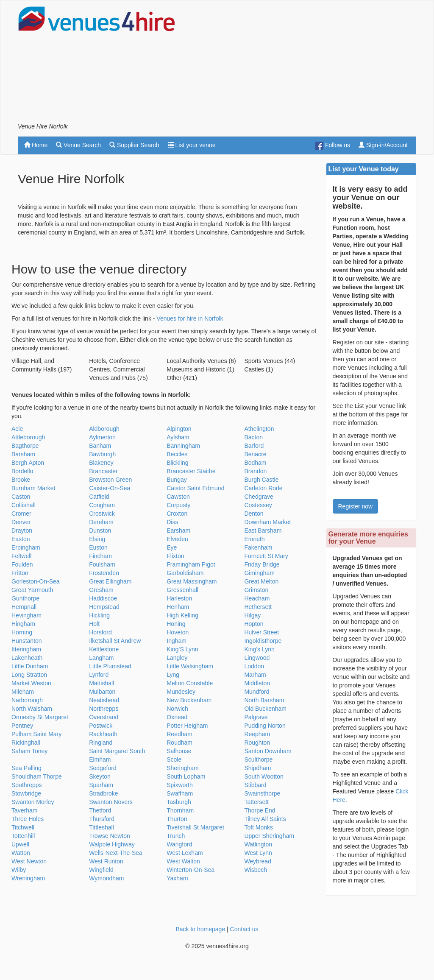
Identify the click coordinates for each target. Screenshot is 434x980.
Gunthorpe (25, 598)
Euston (98, 547)
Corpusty (178, 505)
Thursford (102, 819)
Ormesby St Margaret (40, 717)
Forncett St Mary (266, 556)
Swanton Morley (33, 802)
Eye (172, 547)
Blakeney (101, 463)
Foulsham (102, 564)
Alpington (179, 429)
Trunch (176, 836)
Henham (178, 607)
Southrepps (27, 785)
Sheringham (183, 768)
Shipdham (257, 768)
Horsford (100, 632)
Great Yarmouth (32, 590)
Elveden (177, 539)
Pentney (22, 726)
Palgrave (256, 717)
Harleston (179, 598)
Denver (21, 522)
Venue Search (78, 145)
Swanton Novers (111, 802)
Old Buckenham (265, 709)
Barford (254, 446)
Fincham (100, 556)
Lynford (99, 675)
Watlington (258, 844)
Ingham (177, 641)
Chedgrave (259, 497)
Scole (174, 759)
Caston (21, 497)
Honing (176, 624)
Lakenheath (27, 658)
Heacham (257, 598)
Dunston (100, 530)
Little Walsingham (190, 666)
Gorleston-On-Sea (36, 581)
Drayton (22, 530)
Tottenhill (23, 836)
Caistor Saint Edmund (195, 488)
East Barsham (263, 530)
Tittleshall (102, 827)
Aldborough (104, 429)
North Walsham (32, 709)
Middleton (257, 683)
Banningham (183, 446)
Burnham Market (33, 488)
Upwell (20, 844)
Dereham (101, 522)
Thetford (100, 810)
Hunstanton (27, 641)
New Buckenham (189, 700)
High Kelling (182, 615)
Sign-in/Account (383, 145)
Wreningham (28, 878)
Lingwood (257, 658)
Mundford (257, 692)
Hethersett (258, 607)
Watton (21, 853)
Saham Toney (29, 751)
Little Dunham (30, 666)
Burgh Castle (261, 480)
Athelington (259, 429)
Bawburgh (102, 454)
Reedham (179, 734)
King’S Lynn (182, 649)
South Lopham (186, 776)
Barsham (23, 454)
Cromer (21, 514)
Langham (101, 658)
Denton (254, 514)
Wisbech (256, 870)
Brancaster (103, 471)
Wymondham (106, 878)
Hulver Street (262, 632)
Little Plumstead (110, 666)
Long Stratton (29, 675)
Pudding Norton (265, 726)
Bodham (255, 463)
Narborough (27, 700)
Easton (21, 539)
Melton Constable (190, 683)
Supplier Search (134, 145)
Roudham (179, 743)
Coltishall (24, 505)
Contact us (244, 929)
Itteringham (26, 649)
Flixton (175, 556)
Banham (100, 446)
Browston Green (110, 480)
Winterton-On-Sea (191, 870)
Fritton (20, 573)
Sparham (101, 785)
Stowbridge (26, 793)
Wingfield (101, 870)
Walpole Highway (112, 844)
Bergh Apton (28, 463)
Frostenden (104, 573)
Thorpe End (260, 810)
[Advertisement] (317, 64)
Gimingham (259, 573)
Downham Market (267, 522)
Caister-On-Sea (110, 488)
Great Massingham (192, 581)
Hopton (254, 624)
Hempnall (24, 607)
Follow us (332, 146)
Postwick (101, 726)
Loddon (254, 666)
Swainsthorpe (262, 793)
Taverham (24, 810)
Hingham (23, 624)
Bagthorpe (25, 446)
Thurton (177, 819)
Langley (177, 658)
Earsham (178, 530)
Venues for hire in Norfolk (190, 318)
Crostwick (102, 514)
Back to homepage (200, 929)
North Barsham (264, 700)
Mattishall (102, 683)
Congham (102, 505)
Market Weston (31, 683)
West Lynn (258, 853)
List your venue (192, 145)
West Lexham (185, 853)
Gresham (101, 590)
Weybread (258, 861)
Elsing (97, 539)
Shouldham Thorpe (37, 776)
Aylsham (178, 437)
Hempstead (104, 607)
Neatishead (104, 700)
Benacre (255, 454)
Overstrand (104, 717)
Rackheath (103, 734)
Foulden (22, 564)
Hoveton (178, 632)
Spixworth (179, 785)
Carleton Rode (263, 488)
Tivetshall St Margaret (195, 827)
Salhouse (179, 751)
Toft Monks (259, 827)
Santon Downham (268, 751)
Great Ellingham (110, 581)
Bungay (177, 480)
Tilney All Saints (265, 819)
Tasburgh (179, 802)
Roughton (257, 743)
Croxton (177, 514)
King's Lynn (259, 649)
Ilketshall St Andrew (115, 641)
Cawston (178, 497)
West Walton (183, 861)
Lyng (173, 675)
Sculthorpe (258, 759)
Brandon (255, 471)
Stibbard (255, 785)
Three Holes (28, 819)
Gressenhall (182, 590)
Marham (255, 675)
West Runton (106, 861)
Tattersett (256, 802)
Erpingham (26, 547)
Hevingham (26, 615)
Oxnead (177, 717)
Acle (17, 429)
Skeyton (100, 776)
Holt (94, 624)
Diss (172, 522)
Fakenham (258, 547)
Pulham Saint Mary (36, 734)
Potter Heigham (187, 726)
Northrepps (104, 709)
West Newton (29, 861)
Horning (22, 632)
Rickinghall (26, 743)
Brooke (21, 480)
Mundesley (181, 692)
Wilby (19, 870)
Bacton (253, 437)
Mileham (23, 692)
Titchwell (23, 827)
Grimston (256, 590)
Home (36, 145)
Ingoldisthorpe (263, 641)
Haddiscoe (103, 598)
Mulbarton (102, 692)
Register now (356, 506)
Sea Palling (26, 768)
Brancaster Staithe (191, 471)
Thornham (180, 810)
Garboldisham (185, 573)
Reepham (257, 734)
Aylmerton (102, 437)
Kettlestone (104, 649)
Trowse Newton (110, 836)
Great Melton (261, 581)
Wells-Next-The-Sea (116, 853)
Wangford (179, 844)
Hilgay (252, 615)
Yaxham (177, 878)
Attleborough (28, 437)
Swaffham (180, 793)
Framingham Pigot (191, 564)
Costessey (258, 505)
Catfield (99, 497)
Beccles (177, 454)
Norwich (177, 709)
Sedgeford (103, 768)
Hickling (99, 615)
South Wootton (264, 776)
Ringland (101, 743)
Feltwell (21, 556)
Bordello (22, 471)
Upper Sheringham (269, 836)
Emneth (254, 539)
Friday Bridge (262, 564)
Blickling (177, 463)
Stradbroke (103, 793)
